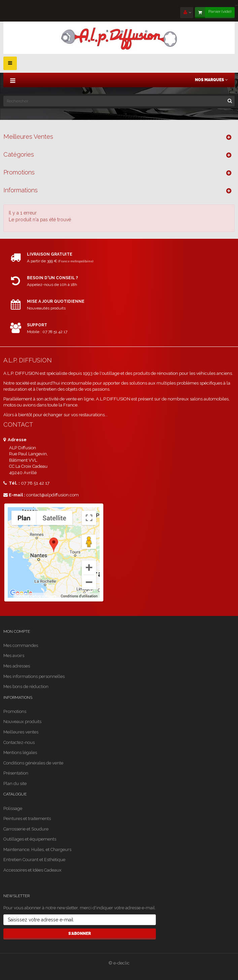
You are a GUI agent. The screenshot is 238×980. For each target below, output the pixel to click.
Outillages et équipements (30, 839)
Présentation (16, 773)
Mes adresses (17, 666)
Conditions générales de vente (33, 763)
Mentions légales (20, 753)
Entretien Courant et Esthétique (34, 860)
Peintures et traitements (27, 819)
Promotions (19, 172)
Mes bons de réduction (26, 687)
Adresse (15, 440)
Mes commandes (21, 645)
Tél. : (12, 483)
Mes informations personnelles (34, 676)
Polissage (13, 808)
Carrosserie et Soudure (26, 829)
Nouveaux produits (22, 722)
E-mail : (14, 495)
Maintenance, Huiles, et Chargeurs (37, 850)
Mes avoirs (14, 656)
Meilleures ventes (28, 137)
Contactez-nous (19, 742)
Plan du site (15, 783)
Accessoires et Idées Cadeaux (32, 870)
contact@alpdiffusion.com (53, 495)
